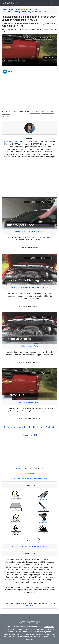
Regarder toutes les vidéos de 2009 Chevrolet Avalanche (29, 427)
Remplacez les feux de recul (29, 402)
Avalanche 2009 (32, 9)
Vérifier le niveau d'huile (29, 346)
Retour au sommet (29, 617)
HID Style (6, 117)
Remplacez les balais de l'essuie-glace (29, 231)
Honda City (20, 469)
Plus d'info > (50, 58)
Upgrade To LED (47, 111)
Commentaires (29, 474)
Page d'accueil (9, 9)
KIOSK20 (29, 606)
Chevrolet (20, 9)
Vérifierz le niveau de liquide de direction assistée (29, 288)
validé (7, 72)
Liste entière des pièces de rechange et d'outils (29, 547)
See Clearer (35, 111)
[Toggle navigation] (54, 3)
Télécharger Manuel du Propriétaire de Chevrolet (30, 479)
